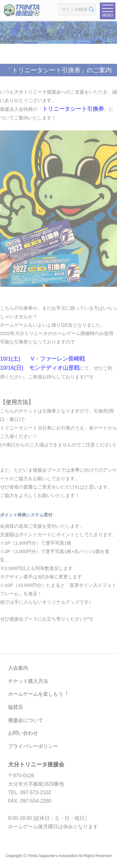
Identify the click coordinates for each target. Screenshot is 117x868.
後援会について (26, 720)
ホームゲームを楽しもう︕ (38, 694)
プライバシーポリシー (33, 746)
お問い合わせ (23, 733)
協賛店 (16, 707)
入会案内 (18, 668)
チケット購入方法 (28, 681)
